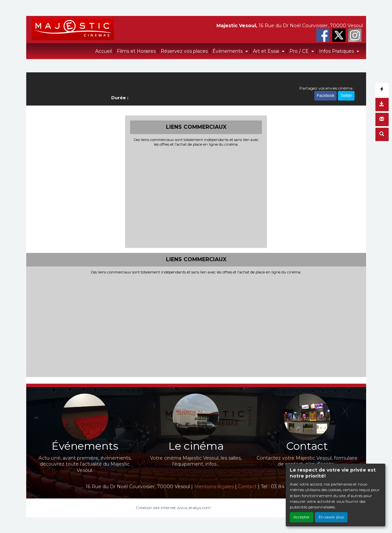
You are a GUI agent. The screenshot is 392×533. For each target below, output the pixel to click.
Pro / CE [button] (300, 51)
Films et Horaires (136, 51)
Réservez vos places (184, 51)
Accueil (104, 51)
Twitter (346, 96)
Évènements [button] (228, 51)
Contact (247, 487)
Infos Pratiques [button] (337, 51)
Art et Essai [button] (267, 51)
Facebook (325, 96)
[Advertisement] (196, 196)
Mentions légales (214, 487)
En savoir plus (331, 517)
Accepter (302, 517)
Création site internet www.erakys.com (173, 508)
